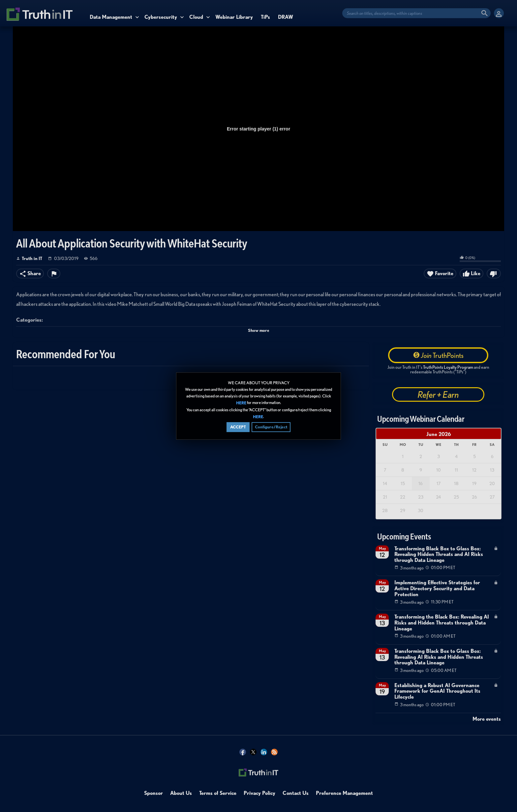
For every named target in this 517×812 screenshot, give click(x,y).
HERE (241, 403)
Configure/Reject (271, 427)
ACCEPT (238, 427)
